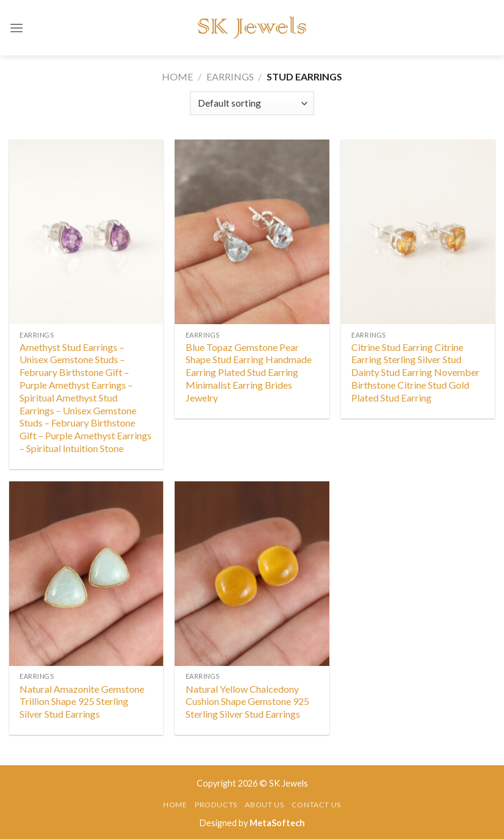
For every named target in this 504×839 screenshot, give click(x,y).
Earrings (230, 76)
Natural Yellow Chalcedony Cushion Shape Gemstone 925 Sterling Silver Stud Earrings (247, 702)
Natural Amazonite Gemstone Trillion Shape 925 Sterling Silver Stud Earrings (82, 702)
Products (216, 805)
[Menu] (16, 28)
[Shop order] (252, 103)
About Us (264, 805)
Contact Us (316, 805)
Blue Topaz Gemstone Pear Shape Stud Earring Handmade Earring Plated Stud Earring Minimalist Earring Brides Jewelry (249, 372)
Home (177, 76)
